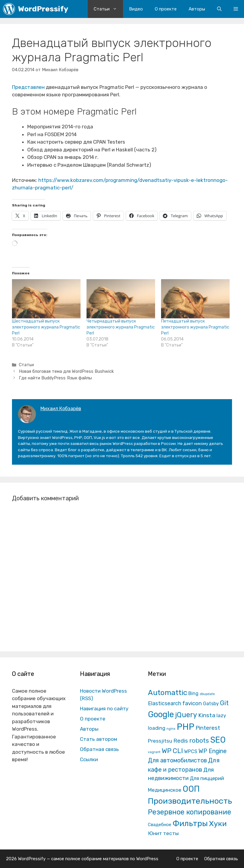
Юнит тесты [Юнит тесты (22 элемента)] (163, 833)
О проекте (166, 9)
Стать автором (98, 739)
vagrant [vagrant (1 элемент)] (154, 752)
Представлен (28, 87)
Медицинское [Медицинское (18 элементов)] (165, 790)
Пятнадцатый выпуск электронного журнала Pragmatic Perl (195, 327)
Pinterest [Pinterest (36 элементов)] (208, 728)
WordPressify (43, 9)
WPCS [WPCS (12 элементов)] (191, 751)
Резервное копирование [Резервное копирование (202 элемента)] (190, 812)
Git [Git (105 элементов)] (224, 703)
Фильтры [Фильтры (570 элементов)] (190, 823)
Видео (136, 9)
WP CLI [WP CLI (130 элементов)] (172, 751)
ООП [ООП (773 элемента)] (191, 789)
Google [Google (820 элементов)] (161, 714)
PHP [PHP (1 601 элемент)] (185, 727)
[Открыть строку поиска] (219, 9)
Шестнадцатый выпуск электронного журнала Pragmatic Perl (46, 327)
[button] (236, 9)
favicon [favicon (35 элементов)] (192, 703)
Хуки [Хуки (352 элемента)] (218, 823)
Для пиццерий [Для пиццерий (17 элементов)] (207, 778)
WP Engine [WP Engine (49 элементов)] (213, 751)
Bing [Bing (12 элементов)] (193, 693)
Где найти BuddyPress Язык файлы (55, 378)
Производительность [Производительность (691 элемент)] (190, 801)
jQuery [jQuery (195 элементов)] (186, 715)
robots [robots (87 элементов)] (199, 740)
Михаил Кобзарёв (61, 409)
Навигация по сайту (104, 709)
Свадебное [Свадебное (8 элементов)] (160, 825)
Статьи (108, 9)
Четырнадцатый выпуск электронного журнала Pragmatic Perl (121, 327)
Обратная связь (99, 749)
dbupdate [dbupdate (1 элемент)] (207, 694)
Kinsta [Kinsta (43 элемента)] (207, 715)
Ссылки (89, 759)
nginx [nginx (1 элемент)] (171, 729)
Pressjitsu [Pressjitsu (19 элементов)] (160, 741)
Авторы (197, 9)
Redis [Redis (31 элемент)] (181, 741)
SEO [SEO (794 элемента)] (218, 740)
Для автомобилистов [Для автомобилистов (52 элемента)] (177, 760)
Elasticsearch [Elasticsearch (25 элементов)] (165, 703)
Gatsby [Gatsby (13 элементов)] (211, 704)
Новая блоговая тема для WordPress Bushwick (66, 371)
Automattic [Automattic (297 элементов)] (168, 693)
